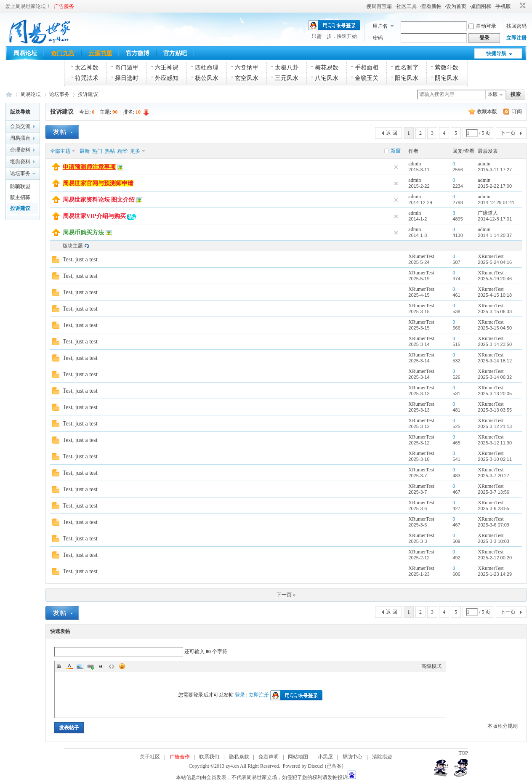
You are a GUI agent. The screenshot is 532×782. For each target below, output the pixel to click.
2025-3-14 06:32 (495, 377)
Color (69, 666)
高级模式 (431, 666)
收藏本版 (488, 112)
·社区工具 (406, 6)
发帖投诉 (338, 777)
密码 (378, 38)
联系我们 (209, 757)
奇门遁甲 (127, 68)
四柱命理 (207, 68)
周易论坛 (25, 53)
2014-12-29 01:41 (496, 202)
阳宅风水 (407, 78)
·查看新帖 (431, 6)
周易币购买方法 (83, 233)
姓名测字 (407, 68)
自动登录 (482, 26)
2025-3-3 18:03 (493, 541)
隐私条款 (239, 757)
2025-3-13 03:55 (495, 410)
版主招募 (20, 197)
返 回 (392, 133)
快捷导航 (496, 53)
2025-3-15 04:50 (495, 328)
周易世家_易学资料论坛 (9, 94)
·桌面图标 (480, 6)
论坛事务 (59, 94)
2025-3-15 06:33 (495, 311)
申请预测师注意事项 (89, 167)
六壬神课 (167, 68)
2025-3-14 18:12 (495, 361)
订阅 (517, 112)
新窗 (396, 151)
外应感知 (167, 78)
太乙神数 (87, 68)
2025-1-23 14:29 (495, 574)
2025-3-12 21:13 (495, 426)
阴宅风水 (447, 78)
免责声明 (269, 757)
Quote (101, 666)
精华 (122, 151)
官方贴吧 (175, 53)
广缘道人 (488, 213)
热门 (97, 151)
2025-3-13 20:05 (495, 394)
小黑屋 (325, 757)
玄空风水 (247, 78)
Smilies (122, 666)
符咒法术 (87, 78)
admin (415, 164)
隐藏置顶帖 (396, 167)
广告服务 (64, 6)
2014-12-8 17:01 (495, 219)
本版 (493, 94)
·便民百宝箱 (379, 6)
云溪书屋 (100, 53)
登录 (240, 695)
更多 (135, 151)
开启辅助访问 (515, 6)
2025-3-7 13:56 (493, 492)
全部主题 (60, 151)
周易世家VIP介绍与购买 (94, 216)
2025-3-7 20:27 (493, 476)
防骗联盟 (20, 186)
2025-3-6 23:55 (493, 508)
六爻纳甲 (247, 68)
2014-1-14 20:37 (495, 235)
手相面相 (367, 68)
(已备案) (334, 766)
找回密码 (516, 26)
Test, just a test (80, 259)
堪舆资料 (20, 162)
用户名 (380, 26)
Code (112, 666)
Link (90, 666)
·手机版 (503, 6)
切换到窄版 (522, 6)
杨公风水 (207, 78)
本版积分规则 (503, 726)
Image (80, 666)
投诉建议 (88, 94)
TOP (463, 753)
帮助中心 (352, 757)
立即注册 (516, 38)
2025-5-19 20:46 (495, 279)
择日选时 (127, 78)
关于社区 (150, 757)
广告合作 (180, 757)
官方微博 (138, 53)
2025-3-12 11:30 (495, 443)
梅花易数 (327, 68)
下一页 (508, 133)
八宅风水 (327, 78)
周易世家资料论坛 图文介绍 (99, 200)
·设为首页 (456, 6)
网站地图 (298, 757)
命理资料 (20, 150)
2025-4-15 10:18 (495, 295)
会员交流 (20, 126)
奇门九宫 (63, 53)
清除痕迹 (382, 757)
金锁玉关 (367, 78)
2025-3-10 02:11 (495, 459)
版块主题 (73, 246)
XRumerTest (421, 256)
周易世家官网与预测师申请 (98, 183)
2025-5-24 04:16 (495, 262)
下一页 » (286, 595)
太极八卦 (287, 68)
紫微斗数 (447, 68)
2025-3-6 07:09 (493, 525)
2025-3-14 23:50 (495, 344)
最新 (85, 151)
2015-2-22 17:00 (495, 186)
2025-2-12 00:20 (495, 558)
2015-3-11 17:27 (495, 170)
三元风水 (287, 78)
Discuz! (316, 766)
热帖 (110, 151)
